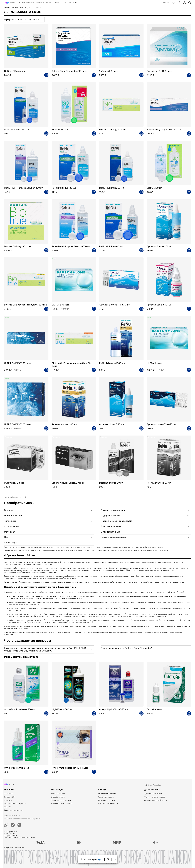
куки (100, 859)
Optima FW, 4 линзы (15, 71)
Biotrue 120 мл (154, 188)
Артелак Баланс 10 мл (159, 305)
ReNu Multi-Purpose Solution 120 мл (71, 246)
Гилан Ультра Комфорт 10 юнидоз (70, 768)
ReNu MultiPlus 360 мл (16, 130)
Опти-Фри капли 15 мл (16, 768)
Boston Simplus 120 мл (111, 483)
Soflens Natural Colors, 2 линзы (68, 483)
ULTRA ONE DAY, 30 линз (18, 363)
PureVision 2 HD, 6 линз (159, 71)
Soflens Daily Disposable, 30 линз (164, 130)
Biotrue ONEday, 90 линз (18, 246)
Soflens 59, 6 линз (109, 71)
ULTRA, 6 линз (155, 363)
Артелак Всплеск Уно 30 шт (114, 305)
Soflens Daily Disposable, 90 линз (69, 71)
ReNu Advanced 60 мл (159, 483)
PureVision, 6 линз (14, 483)
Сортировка (9, 20)
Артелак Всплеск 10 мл (159, 246)
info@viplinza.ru (10, 836)
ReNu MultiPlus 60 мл (111, 246)
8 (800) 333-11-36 (11, 832)
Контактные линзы (19, 8)
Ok (108, 859)
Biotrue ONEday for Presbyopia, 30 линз (26, 305)
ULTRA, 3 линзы (60, 305)
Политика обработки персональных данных (22, 819)
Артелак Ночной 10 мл (111, 424)
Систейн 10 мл (155, 709)
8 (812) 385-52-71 (11, 834)
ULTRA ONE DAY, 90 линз (18, 424)
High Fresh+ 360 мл (62, 709)
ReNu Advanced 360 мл (112, 363)
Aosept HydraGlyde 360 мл (113, 709)
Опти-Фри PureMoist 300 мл (20, 709)
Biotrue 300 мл (60, 130)
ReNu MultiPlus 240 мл (112, 188)
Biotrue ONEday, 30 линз (113, 130)
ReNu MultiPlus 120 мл (64, 188)
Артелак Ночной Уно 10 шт (161, 424)
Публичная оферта (12, 815)
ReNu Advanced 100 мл (64, 424)
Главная (7, 8)
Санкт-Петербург (169, 3)
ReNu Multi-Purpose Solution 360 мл (24, 188)
